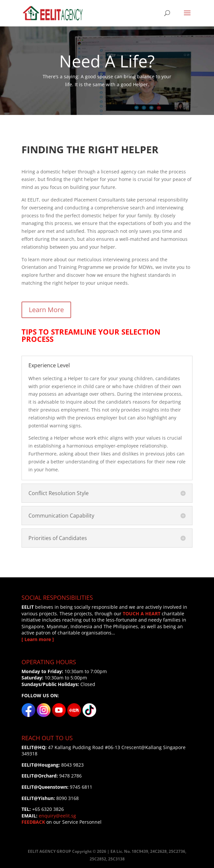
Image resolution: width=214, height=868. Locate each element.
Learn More (46, 310)
